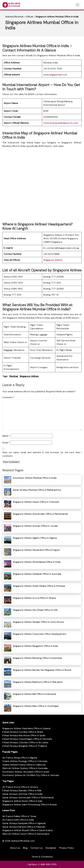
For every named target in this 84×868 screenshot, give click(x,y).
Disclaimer (51, 848)
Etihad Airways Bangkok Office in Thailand (25, 746)
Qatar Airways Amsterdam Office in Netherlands (28, 797)
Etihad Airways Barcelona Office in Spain (24, 735)
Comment (8, 397)
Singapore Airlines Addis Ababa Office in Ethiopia (39, 586)
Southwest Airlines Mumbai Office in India (35, 478)
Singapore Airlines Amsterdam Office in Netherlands (40, 514)
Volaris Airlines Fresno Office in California (24, 765)
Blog (25, 848)
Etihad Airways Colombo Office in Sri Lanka (25, 742)
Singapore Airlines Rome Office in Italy (22, 801)
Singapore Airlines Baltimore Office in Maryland (38, 682)
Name (6, 436)
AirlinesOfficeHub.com (23, 841)
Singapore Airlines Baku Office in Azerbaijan (36, 706)
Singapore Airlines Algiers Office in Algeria (35, 538)
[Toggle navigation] (78, 5)
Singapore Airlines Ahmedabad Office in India (37, 562)
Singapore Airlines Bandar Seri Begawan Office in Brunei (42, 670)
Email (6, 443)
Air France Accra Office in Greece (20, 787)
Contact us (37, 848)
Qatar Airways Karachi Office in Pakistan (24, 827)
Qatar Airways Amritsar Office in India (22, 794)
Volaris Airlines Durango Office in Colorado (25, 761)
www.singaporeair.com (55, 75)
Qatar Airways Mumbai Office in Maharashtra (37, 490)
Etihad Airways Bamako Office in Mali (22, 790)
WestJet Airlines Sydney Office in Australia (25, 768)
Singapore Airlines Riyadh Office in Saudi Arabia (27, 830)
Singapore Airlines (53, 260)
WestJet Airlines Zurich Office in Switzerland (26, 834)
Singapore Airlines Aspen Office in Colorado (36, 502)
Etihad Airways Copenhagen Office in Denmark (27, 739)
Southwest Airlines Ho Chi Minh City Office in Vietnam (31, 775)
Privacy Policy (67, 848)
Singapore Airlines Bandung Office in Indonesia (37, 658)
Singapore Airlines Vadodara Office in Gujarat (26, 728)
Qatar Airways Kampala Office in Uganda (24, 823)
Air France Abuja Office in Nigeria (20, 758)
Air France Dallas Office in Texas (19, 816)
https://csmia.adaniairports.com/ (61, 123)
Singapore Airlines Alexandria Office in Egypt (36, 550)
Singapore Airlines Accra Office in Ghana (34, 598)
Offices (30, 17)
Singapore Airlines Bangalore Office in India (35, 646)
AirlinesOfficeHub (14, 17)
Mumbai (14, 376)
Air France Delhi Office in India (18, 820)
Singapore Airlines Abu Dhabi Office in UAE (35, 610)
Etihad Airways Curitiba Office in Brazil (23, 732)
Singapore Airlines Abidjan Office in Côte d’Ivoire (38, 622)
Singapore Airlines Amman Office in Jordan (35, 526)
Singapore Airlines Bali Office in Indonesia (34, 694)
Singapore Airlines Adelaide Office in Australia (37, 574)
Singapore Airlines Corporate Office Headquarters (40, 634)
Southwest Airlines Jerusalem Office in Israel (26, 772)
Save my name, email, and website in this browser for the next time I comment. (42, 454)
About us (15, 848)
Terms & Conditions (42, 857)
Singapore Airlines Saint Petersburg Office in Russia (29, 805)
